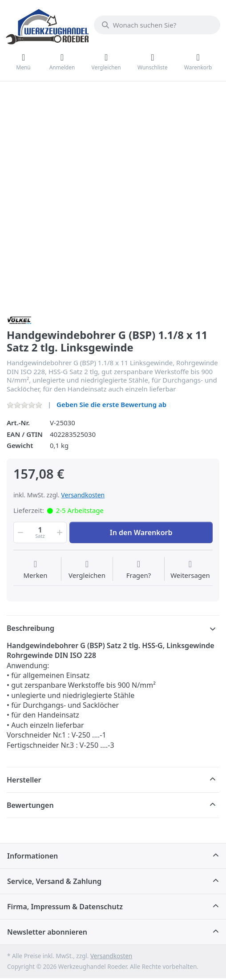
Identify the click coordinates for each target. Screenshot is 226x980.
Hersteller (24, 780)
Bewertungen (30, 805)
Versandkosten (83, 495)
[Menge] (40, 532)
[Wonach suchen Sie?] (157, 25)
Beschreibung (30, 628)
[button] (20, 532)
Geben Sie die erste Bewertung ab (111, 404)
